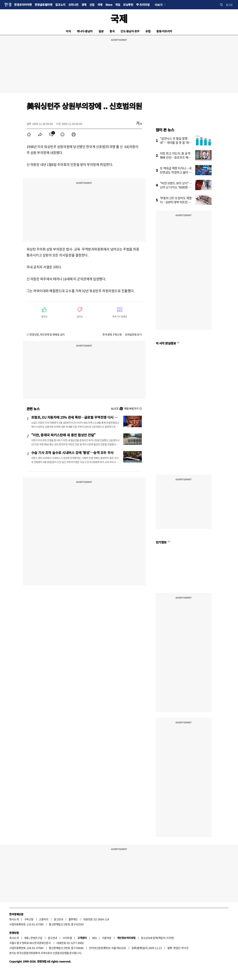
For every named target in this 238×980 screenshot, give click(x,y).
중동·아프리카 (164, 31)
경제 (84, 5)
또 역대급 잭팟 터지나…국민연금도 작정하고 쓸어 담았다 (176, 172)
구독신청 (29, 919)
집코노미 (60, 5)
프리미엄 (144, 5)
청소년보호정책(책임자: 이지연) (157, 938)
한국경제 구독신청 (112, 334)
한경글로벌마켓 (44, 5)
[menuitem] (29, 134)
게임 (118, 5)
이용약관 (107, 938)
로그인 (229, 5)
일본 (101, 31)
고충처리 (44, 919)
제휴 (26, 938)
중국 (112, 31)
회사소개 (14, 919)
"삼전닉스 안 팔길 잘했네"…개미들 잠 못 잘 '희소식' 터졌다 (176, 142)
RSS (94, 938)
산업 (92, 5)
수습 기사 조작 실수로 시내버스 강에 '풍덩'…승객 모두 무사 (72, 453)
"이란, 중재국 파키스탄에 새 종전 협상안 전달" (63, 435)
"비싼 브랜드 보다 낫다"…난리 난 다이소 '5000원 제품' (176, 187)
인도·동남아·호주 (130, 31)
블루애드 (73, 919)
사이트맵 (67, 938)
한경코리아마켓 (23, 5)
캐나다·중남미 (85, 31)
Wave (109, 5)
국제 (100, 5)
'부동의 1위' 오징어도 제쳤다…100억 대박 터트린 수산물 (176, 202)
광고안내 (58, 919)
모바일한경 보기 (133, 334)
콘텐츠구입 (36, 938)
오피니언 (73, 5)
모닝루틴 (128, 5)
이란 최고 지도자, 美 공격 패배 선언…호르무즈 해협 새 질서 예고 (176, 157)
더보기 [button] (159, 5)
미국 (68, 31)
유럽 (148, 31)
